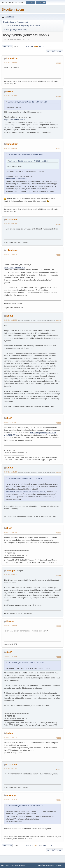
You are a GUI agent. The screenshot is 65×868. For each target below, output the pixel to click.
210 (40, 46)
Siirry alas (7, 46)
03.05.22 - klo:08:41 (10, 422)
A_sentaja (11, 795)
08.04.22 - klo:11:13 (10, 224)
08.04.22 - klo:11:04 (10, 148)
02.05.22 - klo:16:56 (10, 320)
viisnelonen (12, 250)
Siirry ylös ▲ (60, 865)
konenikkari (12, 58)
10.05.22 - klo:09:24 (10, 656)
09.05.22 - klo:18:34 (10, 626)
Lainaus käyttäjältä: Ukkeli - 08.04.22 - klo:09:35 (25, 154)
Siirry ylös (7, 845)
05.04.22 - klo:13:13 (10, 63)
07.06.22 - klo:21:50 (10, 769)
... (25, 46)
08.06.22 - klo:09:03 (10, 799)
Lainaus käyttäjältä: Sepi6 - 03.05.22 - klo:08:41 (25, 478)
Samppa (10, 571)
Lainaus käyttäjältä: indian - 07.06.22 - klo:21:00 (25, 806)
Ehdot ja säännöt (49, 865)
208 (31, 46)
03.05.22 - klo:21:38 (10, 472)
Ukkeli (9, 91)
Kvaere (10, 621)
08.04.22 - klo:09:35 (10, 96)
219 (50, 46)
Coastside (11, 220)
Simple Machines (20, 865)
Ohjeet (40, 865)
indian (9, 733)
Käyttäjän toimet (55, 51)
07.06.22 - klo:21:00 (10, 737)
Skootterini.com (13, 9)
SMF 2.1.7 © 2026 (7, 865)
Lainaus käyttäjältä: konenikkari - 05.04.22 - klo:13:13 (27, 102)
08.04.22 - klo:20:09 (10, 254)
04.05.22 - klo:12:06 (10, 575)
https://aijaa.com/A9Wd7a (14, 120)
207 (27, 46)
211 (44, 46)
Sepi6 (9, 418)
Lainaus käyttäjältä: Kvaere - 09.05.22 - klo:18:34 (26, 663)
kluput (10, 316)
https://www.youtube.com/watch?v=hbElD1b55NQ (26, 492)
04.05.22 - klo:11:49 (10, 532)
